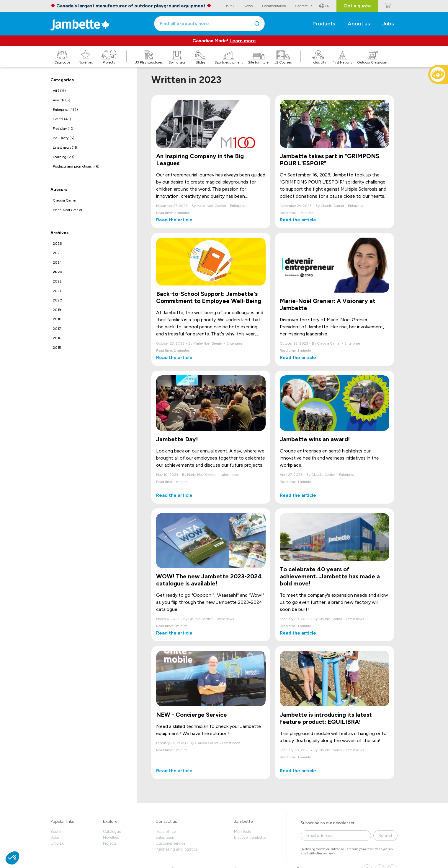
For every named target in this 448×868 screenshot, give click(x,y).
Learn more (243, 41)
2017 (57, 329)
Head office (166, 832)
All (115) (59, 91)
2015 (57, 348)
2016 (57, 338)
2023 (57, 272)
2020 (58, 300)
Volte (55, 837)
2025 (57, 253)
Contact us (166, 821)
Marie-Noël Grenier (68, 210)
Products (324, 24)
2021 (57, 291)
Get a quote (357, 6)
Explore (110, 821)
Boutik (56, 832)
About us (359, 24)
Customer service (170, 843)
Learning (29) (64, 157)
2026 (57, 244)
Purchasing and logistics (176, 849)
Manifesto (243, 832)
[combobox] (209, 24)
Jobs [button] (388, 24)
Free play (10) (64, 129)
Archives (59, 233)
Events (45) (62, 119)
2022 (57, 281)
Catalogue (112, 832)
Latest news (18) (66, 147)
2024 (57, 262)
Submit (385, 836)
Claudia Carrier (65, 200)
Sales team (165, 837)
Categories (62, 80)
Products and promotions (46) (76, 166)
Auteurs (59, 190)
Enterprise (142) (65, 110)
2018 (57, 319)
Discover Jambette (250, 837)
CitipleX (57, 843)
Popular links (62, 821)
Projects (110, 843)
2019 (57, 310)
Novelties (111, 837)
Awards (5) (62, 100)
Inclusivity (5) (64, 138)
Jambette (243, 821)
